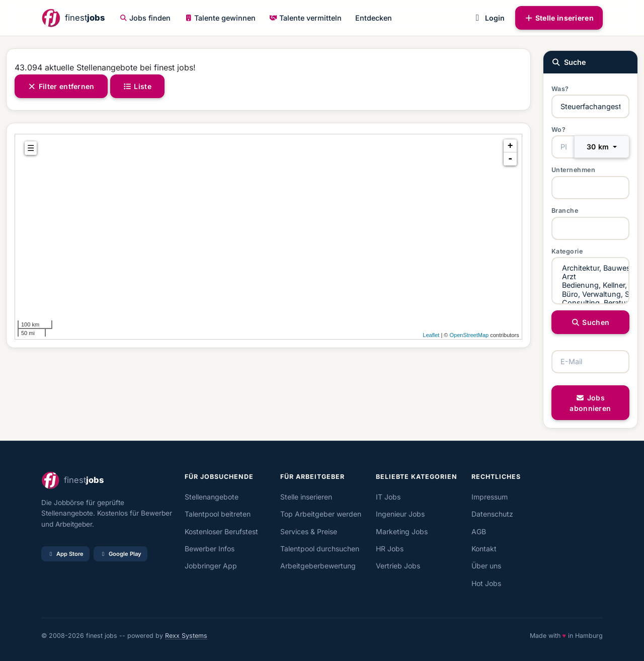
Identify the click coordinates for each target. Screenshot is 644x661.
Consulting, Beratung (590, 303)
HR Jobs (390, 549)
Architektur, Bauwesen (590, 268)
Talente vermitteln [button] (305, 18)
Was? (560, 89)
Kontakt (484, 549)
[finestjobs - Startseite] (73, 18)
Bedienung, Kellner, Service (590, 285)
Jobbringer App (211, 566)
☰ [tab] (31, 148)
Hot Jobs (486, 583)
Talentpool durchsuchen (320, 549)
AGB (479, 531)
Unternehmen (574, 170)
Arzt (590, 276)
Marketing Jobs (402, 531)
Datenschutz (492, 514)
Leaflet (431, 335)
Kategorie (567, 251)
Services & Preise (309, 531)
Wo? (559, 130)
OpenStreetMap (469, 335)
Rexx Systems (186, 636)
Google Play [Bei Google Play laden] (120, 554)
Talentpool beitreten (218, 514)
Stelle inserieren (559, 18)
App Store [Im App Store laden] (65, 554)
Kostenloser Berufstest (221, 531)
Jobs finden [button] (145, 18)
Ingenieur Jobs (400, 514)
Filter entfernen (61, 86)
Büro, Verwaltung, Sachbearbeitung (590, 294)
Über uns (486, 566)
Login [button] (488, 18)
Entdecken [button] (374, 18)
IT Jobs (388, 497)
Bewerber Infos (210, 549)
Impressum (490, 497)
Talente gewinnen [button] (220, 18)
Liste (137, 86)
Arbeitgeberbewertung (318, 566)
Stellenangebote (212, 497)
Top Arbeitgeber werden (321, 514)
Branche (565, 211)
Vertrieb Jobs (398, 566)
